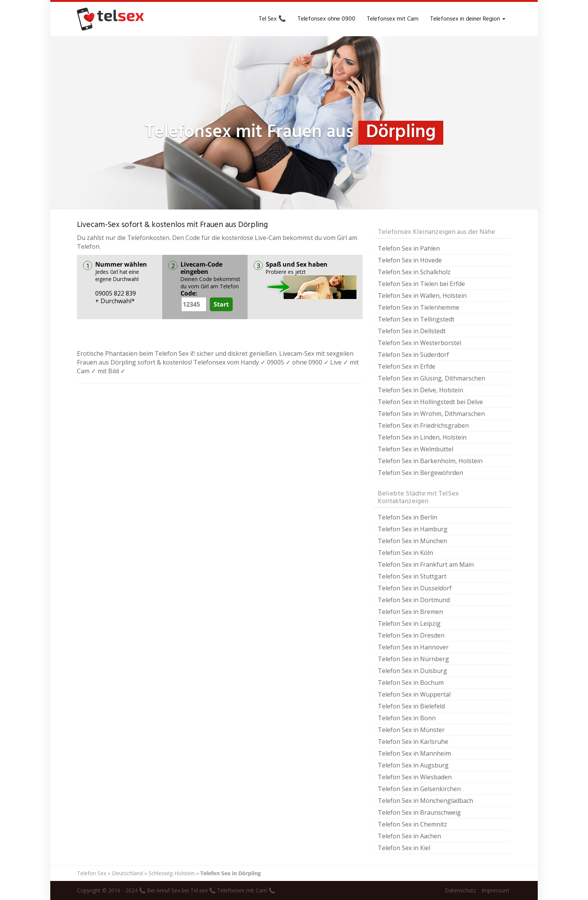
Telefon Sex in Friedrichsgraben (423, 425)
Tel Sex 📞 (272, 19)
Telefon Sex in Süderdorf (413, 355)
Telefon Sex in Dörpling (231, 873)
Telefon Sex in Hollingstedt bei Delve (430, 402)
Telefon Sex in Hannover (413, 647)
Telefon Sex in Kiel (404, 848)
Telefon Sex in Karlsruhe (413, 742)
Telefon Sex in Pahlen (409, 248)
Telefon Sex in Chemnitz (412, 824)
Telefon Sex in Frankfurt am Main (426, 564)
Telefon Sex (92, 873)
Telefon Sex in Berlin (407, 517)
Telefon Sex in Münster (411, 730)
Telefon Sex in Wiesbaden (415, 777)
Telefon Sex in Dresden (411, 635)
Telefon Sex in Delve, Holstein (420, 390)
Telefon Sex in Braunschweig (419, 812)
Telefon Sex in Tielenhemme (419, 307)
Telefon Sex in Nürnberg (413, 659)
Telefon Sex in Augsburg (413, 765)
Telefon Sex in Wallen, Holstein (422, 296)
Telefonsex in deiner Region (468, 19)
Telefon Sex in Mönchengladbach (425, 801)
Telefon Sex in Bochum (411, 683)
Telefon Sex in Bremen (410, 612)
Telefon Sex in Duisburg (412, 671)
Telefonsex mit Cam (393, 19)
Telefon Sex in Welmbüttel (415, 449)
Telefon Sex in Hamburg (413, 529)
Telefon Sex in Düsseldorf (415, 588)
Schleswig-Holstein (172, 873)
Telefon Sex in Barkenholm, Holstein (430, 461)
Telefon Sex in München (412, 541)
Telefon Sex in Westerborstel (419, 343)
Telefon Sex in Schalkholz (414, 272)
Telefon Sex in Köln (405, 553)
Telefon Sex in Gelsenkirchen (419, 789)
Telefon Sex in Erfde (407, 366)
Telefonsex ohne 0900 (326, 19)
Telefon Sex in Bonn (407, 718)
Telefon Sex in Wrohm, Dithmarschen (431, 414)
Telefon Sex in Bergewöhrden (420, 473)
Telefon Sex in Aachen (409, 836)
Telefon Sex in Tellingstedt (416, 319)
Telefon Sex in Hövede (410, 260)
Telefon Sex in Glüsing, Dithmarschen (431, 378)
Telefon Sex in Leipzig (409, 623)
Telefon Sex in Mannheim (414, 753)
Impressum (495, 890)
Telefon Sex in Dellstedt (412, 331)
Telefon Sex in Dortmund (414, 600)
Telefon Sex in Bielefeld (411, 706)
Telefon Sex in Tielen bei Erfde (421, 284)
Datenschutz (460, 890)
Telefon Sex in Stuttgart (412, 576)
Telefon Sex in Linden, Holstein (422, 437)
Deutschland (127, 873)
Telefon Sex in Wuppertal (414, 694)
